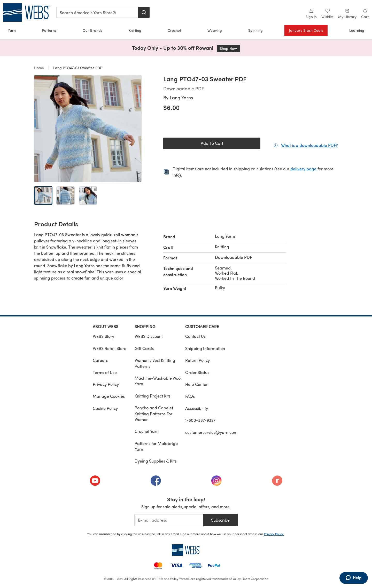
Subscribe (220, 520)
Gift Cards (144, 348)
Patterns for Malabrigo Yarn (156, 446)
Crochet (174, 30)
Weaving (215, 30)
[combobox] (97, 12)
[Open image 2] (65, 196)
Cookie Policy (105, 408)
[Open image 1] (43, 196)
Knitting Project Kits (153, 396)
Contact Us (195, 336)
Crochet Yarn (147, 431)
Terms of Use (105, 372)
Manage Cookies (109, 396)
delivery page (304, 169)
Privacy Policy (106, 384)
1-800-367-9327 (200, 420)
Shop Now (230, 48)
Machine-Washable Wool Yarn (158, 381)
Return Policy (197, 360)
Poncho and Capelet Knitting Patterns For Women (154, 414)
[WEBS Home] (186, 550)
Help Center (196, 384)
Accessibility (197, 408)
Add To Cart (212, 143)
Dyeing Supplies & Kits (156, 461)
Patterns (49, 30)
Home (40, 68)
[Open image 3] (88, 196)
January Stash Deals (306, 30)
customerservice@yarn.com (211, 432)
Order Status (197, 372)
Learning (357, 30)
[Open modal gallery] (88, 129)
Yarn (12, 30)
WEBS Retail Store (110, 348)
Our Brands (92, 30)
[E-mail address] (169, 520)
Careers (100, 360)
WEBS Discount (149, 336)
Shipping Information (205, 348)
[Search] (144, 12)
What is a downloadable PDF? (309, 145)
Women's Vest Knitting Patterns (155, 363)
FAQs (190, 396)
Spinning (255, 30)
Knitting (135, 30)
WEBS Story (103, 336)
